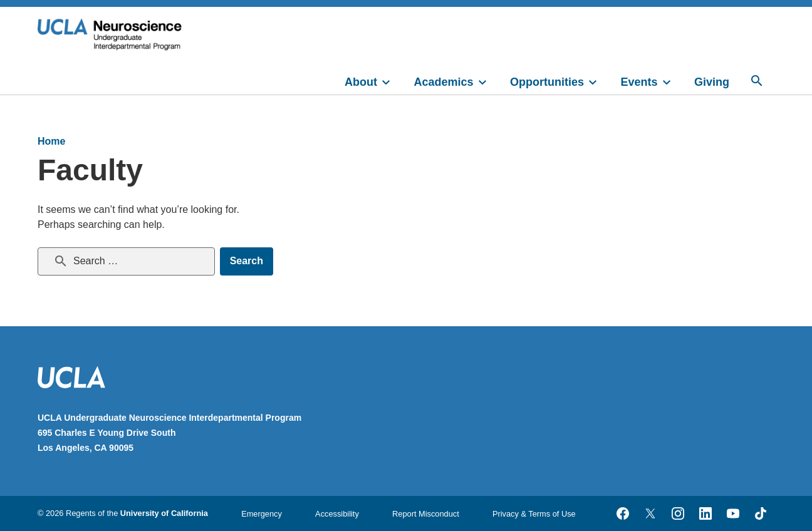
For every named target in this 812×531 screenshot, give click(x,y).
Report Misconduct (426, 514)
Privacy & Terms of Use (534, 514)
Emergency (262, 514)
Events (639, 82)
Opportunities (547, 82)
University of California (164, 513)
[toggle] (392, 81)
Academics (444, 82)
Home (51, 141)
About (361, 82)
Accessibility (337, 514)
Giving (712, 82)
